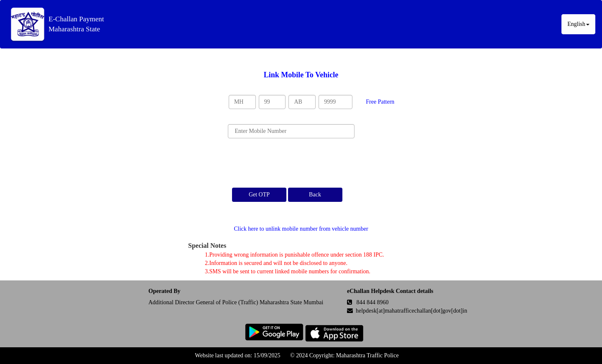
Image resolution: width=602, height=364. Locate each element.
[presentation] (291, 163)
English (578, 24)
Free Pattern (380, 102)
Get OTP (259, 195)
